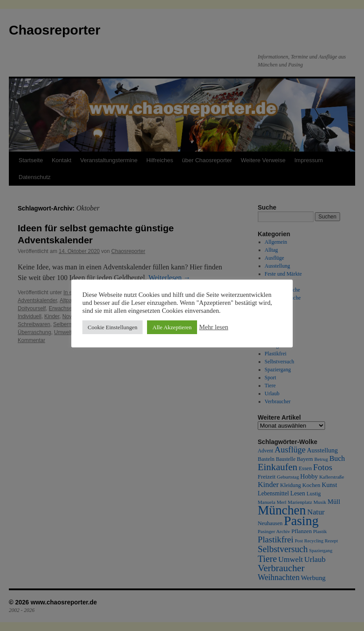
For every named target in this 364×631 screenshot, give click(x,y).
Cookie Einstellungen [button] (112, 327)
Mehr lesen (214, 327)
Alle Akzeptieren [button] (172, 327)
